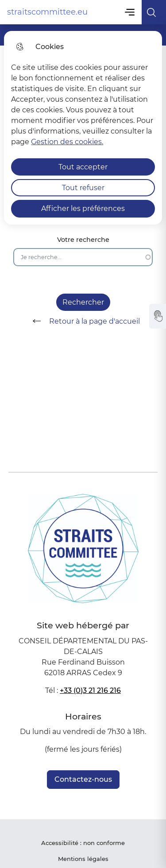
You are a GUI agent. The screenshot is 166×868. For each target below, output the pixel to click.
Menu (130, 12)
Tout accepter (83, 167)
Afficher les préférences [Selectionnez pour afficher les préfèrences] (83, 208)
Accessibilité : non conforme (83, 843)
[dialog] (83, 128)
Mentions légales (83, 859)
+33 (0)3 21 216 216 (90, 690)
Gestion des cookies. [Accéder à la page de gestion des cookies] (67, 142)
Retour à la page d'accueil (83, 321)
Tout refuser (83, 188)
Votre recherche (83, 240)
